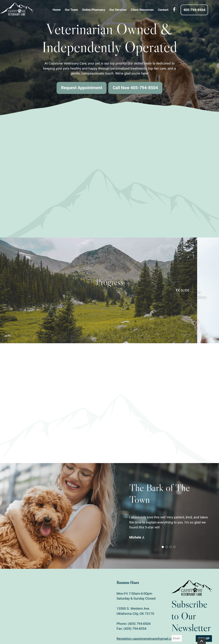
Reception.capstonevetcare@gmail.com (146, 638)
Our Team (77, 10)
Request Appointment (81, 88)
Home (62, 10)
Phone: (122, 623)
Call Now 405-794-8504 (135, 88)
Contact (169, 10)
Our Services (123, 10)
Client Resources (148, 10)
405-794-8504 (200, 10)
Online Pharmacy (99, 10)
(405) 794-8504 (139, 623)
